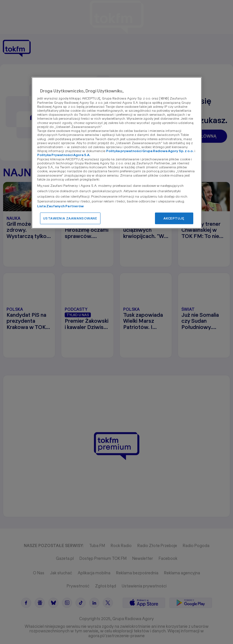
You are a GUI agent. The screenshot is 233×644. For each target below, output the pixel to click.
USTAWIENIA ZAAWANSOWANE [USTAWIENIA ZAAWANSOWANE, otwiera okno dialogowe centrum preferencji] (70, 218)
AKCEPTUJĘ (174, 218)
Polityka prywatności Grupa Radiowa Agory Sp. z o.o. (150, 151)
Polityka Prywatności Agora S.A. (64, 155)
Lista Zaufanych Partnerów (61, 206)
